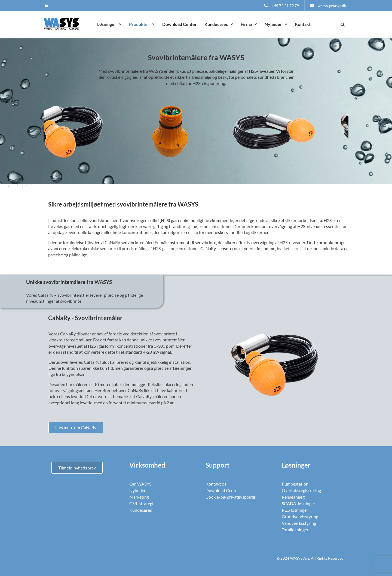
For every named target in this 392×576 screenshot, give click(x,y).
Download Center (180, 24)
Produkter (142, 24)
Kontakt (303, 24)
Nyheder (276, 24)
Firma (249, 24)
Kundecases (219, 24)
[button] (109, 24)
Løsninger (109, 24)
